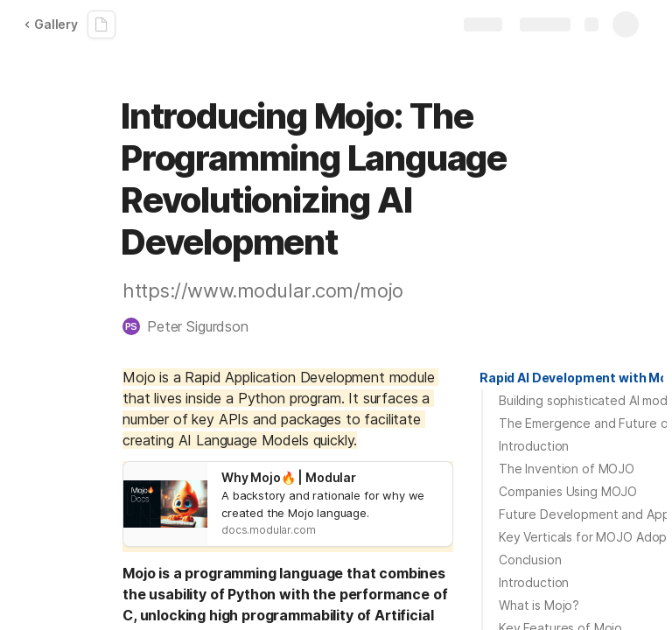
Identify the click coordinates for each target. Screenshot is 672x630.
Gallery (51, 24)
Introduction (534, 446)
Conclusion (530, 560)
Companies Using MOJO (568, 491)
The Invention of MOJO (567, 469)
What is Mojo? (539, 605)
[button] (194, 326)
